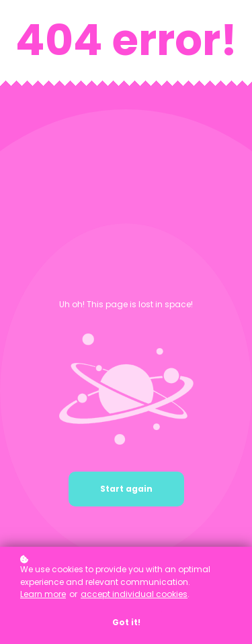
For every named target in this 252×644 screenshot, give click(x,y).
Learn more (43, 594)
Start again (126, 489)
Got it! (126, 622)
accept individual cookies (134, 594)
